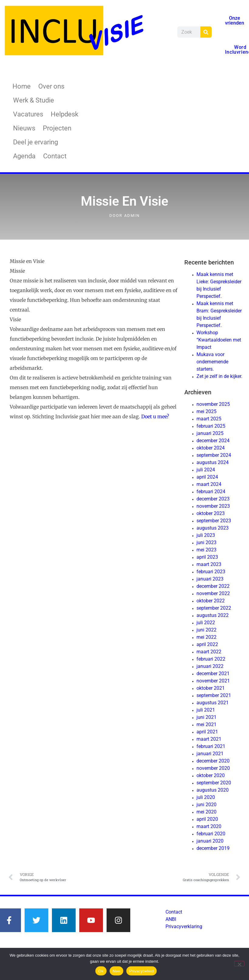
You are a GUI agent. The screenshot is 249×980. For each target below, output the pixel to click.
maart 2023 (209, 564)
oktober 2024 (211, 448)
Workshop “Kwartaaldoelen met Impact (219, 340)
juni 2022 (206, 630)
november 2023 (213, 506)
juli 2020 (206, 797)
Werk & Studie (34, 100)
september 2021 (214, 695)
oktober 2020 (211, 775)
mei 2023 (206, 550)
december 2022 (213, 586)
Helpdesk (65, 114)
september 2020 (214, 783)
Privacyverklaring (184, 926)
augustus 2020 (213, 790)
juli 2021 (206, 710)
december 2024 (213, 441)
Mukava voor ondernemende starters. (212, 362)
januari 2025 (210, 433)
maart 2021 (209, 739)
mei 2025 (206, 411)
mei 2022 (206, 637)
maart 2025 (209, 419)
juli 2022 (206, 623)
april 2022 (207, 644)
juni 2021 (206, 717)
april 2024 (207, 477)
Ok (101, 971)
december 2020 (213, 761)
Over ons (51, 86)
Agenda (24, 156)
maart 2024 (209, 484)
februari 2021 (211, 746)
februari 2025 (211, 426)
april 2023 (207, 557)
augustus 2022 (213, 615)
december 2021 (213, 674)
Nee (116, 971)
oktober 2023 (211, 513)
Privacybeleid (142, 971)
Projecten (57, 128)
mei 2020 (206, 812)
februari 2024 (211, 492)
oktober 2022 (211, 601)
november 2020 (213, 768)
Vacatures (28, 114)
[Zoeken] (206, 32)
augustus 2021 (213, 703)
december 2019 (213, 848)
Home (22, 86)
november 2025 (213, 404)
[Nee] (239, 964)
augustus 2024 (213, 462)
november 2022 (213, 593)
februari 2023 (211, 572)
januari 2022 (210, 666)
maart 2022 (209, 652)
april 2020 (207, 819)
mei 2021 (206, 724)
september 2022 (214, 608)
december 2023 (213, 499)
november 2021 (213, 681)
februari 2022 (211, 659)
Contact (55, 156)
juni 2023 (206, 542)
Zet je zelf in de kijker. (219, 376)
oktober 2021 (211, 688)
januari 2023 (210, 579)
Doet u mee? (155, 416)
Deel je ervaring (36, 142)
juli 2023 (206, 535)
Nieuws (24, 128)
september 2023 (214, 521)
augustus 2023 (213, 528)
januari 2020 (210, 841)
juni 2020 (206, 805)
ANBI (171, 919)
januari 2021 (210, 754)
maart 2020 (209, 826)
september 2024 (214, 455)
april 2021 (207, 732)
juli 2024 (206, 470)
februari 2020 (211, 834)
